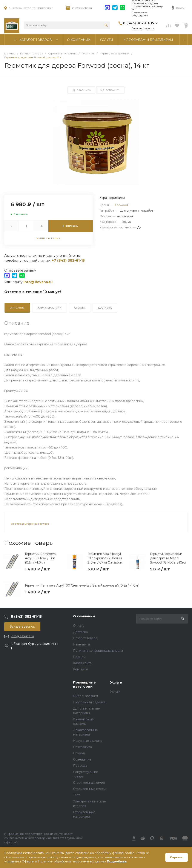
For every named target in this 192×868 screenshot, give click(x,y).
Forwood (121, 205)
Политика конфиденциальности (98, 651)
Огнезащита (82, 747)
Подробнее (117, 861)
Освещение (82, 759)
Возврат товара (85, 638)
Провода (80, 766)
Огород (79, 753)
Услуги (116, 682)
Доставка (80, 632)
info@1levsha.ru (82, 8)
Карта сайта (82, 663)
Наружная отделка (88, 741)
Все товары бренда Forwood (30, 524)
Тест (77, 795)
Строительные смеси (89, 789)
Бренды (79, 657)
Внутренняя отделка (89, 702)
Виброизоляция (85, 696)
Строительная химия (89, 783)
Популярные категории (84, 684)
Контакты (80, 669)
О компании (84, 616)
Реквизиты (81, 644)
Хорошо (177, 857)
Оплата (79, 626)
